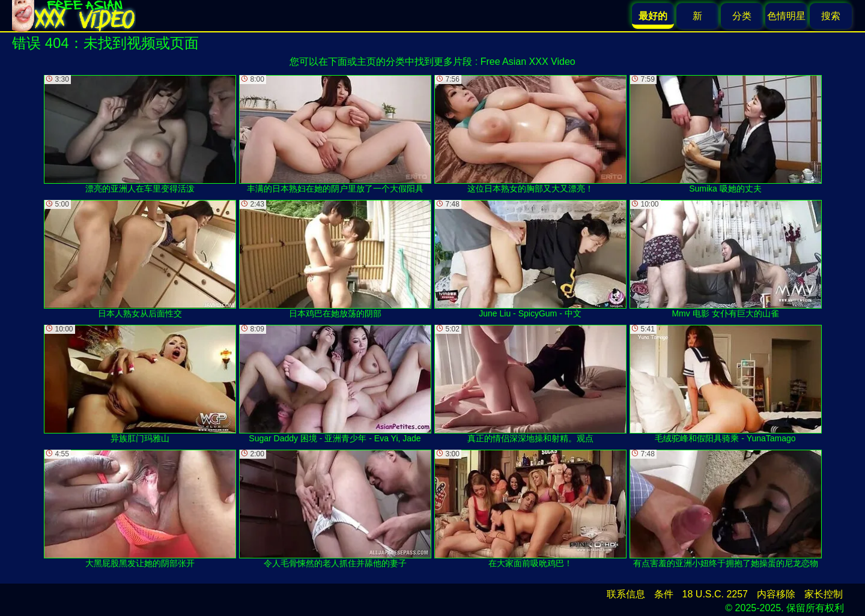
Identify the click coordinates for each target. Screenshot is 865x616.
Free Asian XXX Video (528, 62)
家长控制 (824, 594)
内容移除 (776, 594)
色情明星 (786, 16)
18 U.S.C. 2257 (715, 594)
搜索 (831, 16)
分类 (742, 16)
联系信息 (626, 594)
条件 (664, 594)
